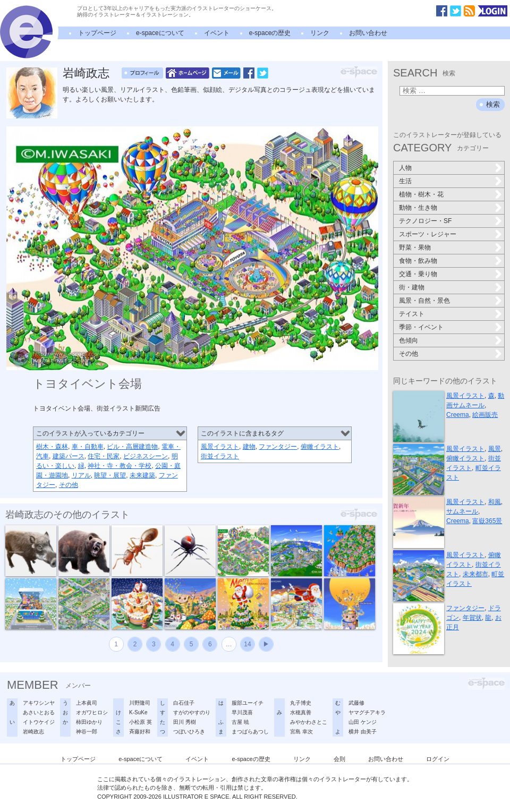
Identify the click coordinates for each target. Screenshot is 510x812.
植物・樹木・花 (421, 194)
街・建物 (412, 287)
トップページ (97, 33)
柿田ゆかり (89, 722)
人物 (405, 168)
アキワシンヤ (39, 703)
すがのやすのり (192, 712)
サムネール (462, 511)
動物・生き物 (418, 208)
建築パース (69, 456)
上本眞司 (87, 703)
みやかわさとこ (309, 722)
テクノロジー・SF (425, 221)
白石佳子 (184, 703)
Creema (458, 415)
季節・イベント (421, 327)
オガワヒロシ (92, 712)
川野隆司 (140, 703)
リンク (320, 33)
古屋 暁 (240, 722)
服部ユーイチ (248, 703)
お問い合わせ (368, 33)
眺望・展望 (110, 475)
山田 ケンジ (363, 722)
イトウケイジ (39, 722)
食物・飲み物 (418, 261)
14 (247, 644)
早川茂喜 (242, 712)
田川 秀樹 (185, 722)
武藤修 (356, 703)
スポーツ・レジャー (428, 234)
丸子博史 (301, 703)
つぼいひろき (189, 732)
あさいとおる (39, 712)
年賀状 (472, 618)
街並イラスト (220, 456)
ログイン (438, 759)
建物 (249, 447)
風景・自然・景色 (424, 301)
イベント (217, 33)
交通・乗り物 (418, 274)
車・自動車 (88, 447)
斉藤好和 (140, 732)
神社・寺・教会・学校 (120, 466)
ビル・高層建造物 (132, 447)
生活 (405, 181)
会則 (339, 759)
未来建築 (142, 475)
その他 (69, 485)
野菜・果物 (415, 247)
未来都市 (475, 574)
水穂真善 (301, 712)
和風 (495, 502)
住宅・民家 (104, 456)
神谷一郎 (87, 732)
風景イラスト (220, 447)
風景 (495, 449)
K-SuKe (138, 712)
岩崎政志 (86, 73)
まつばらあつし (250, 732)
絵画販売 (485, 415)
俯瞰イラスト (320, 447)
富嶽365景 (487, 521)
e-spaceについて (160, 33)
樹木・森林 (52, 447)
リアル (81, 475)
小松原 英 (141, 722)
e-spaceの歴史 (270, 33)
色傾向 (409, 340)
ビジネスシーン (146, 456)
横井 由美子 (363, 732)
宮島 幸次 (301, 732)
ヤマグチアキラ (367, 712)
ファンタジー (278, 447)
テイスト (412, 314)
